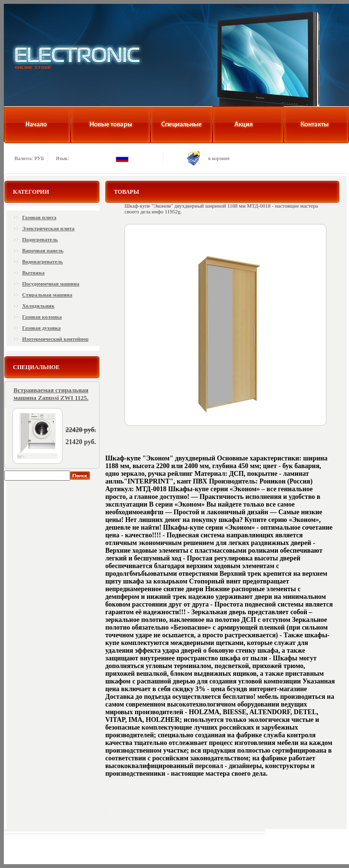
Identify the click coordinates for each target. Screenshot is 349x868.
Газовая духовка (41, 328)
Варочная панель (43, 250)
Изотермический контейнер (55, 339)
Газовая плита (39, 217)
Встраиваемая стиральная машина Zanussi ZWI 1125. (51, 394)
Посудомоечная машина (51, 284)
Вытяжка (33, 273)
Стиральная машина (47, 295)
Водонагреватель (43, 261)
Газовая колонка (42, 317)
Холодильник (38, 306)
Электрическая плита (48, 228)
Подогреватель (40, 239)
